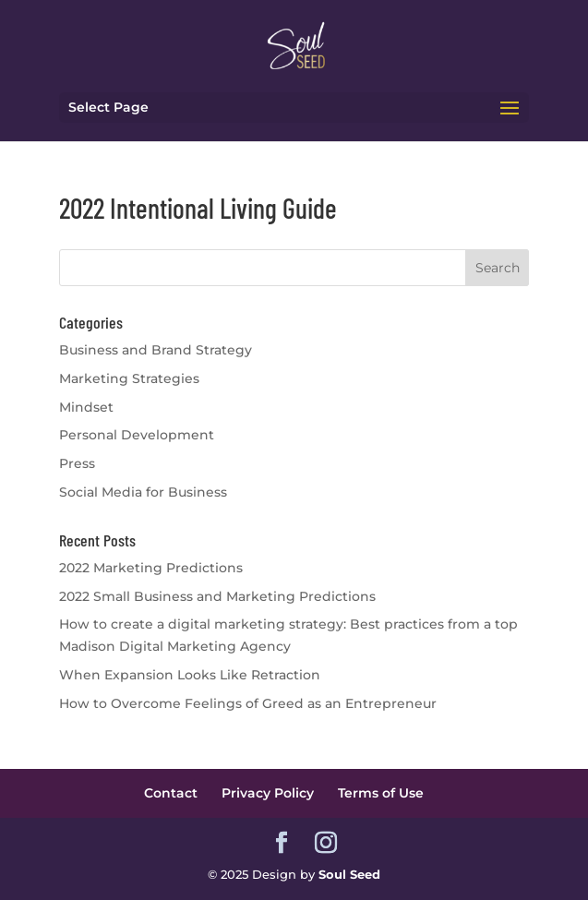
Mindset (86, 407)
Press (77, 463)
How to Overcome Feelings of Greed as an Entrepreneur (248, 703)
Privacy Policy (268, 793)
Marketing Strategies (129, 378)
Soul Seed (349, 874)
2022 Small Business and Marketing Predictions (217, 596)
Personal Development (137, 435)
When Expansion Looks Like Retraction (190, 675)
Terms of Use (381, 793)
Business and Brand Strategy (156, 350)
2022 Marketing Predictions (151, 568)
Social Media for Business (143, 492)
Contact (171, 793)
